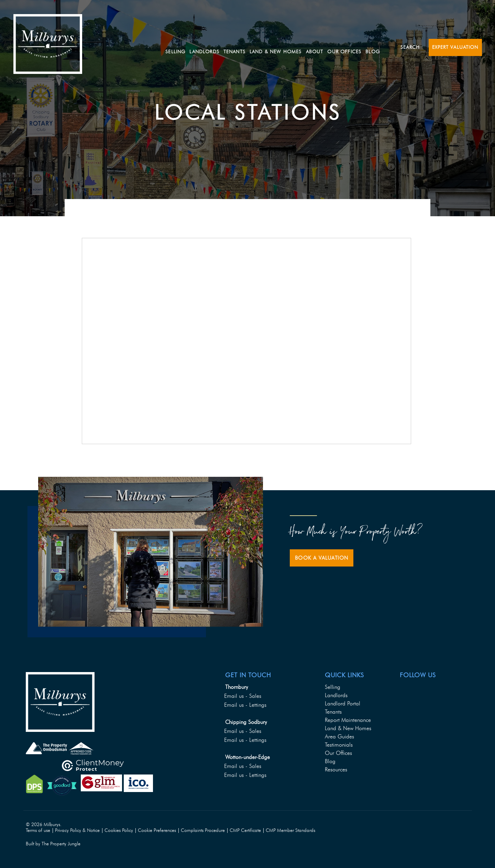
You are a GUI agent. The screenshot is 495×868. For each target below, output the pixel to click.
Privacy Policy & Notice (77, 830)
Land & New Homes (292, 47)
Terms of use (38, 830)
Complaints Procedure (203, 830)
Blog (389, 47)
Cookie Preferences (157, 830)
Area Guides (339, 737)
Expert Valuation (455, 47)
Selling (192, 47)
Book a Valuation (322, 558)
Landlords (336, 695)
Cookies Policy (119, 830)
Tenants (333, 712)
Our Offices (361, 47)
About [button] (331, 47)
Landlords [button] (221, 47)
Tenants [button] (251, 47)
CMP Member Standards (290, 830)
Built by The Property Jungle (53, 844)
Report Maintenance (348, 720)
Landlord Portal (343, 704)
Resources (336, 770)
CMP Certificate (245, 830)
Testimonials (339, 745)
